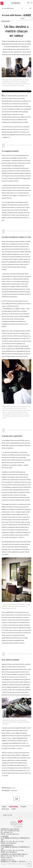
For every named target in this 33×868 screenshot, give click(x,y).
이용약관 (4, 807)
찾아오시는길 (5, 809)
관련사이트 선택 (17, 815)
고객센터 (13, 809)
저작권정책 (23, 807)
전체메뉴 (31, 3)
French (23, 18)
